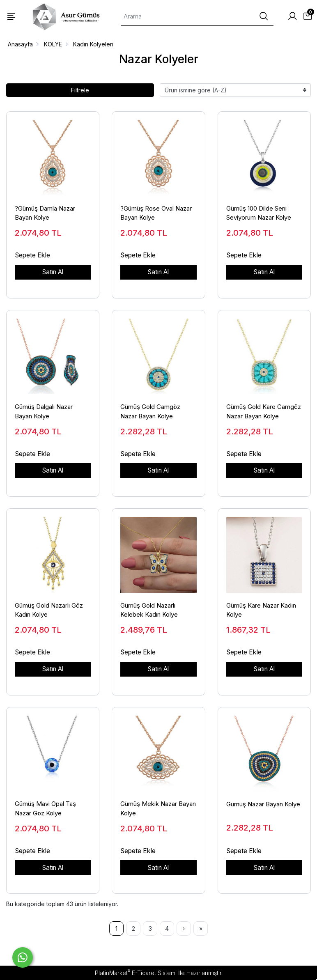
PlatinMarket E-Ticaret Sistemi (136, 973)
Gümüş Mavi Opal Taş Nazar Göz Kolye (45, 808)
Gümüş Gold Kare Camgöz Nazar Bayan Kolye (264, 411)
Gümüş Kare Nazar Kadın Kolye (261, 610)
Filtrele (80, 90)
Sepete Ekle (33, 255)
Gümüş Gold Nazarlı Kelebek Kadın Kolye (149, 610)
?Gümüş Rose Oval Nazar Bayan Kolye (156, 213)
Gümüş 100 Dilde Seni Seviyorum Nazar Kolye (259, 213)
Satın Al (53, 272)
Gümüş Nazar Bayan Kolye (263, 804)
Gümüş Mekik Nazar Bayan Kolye (158, 808)
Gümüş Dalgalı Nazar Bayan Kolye (44, 411)
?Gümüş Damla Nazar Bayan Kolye (45, 213)
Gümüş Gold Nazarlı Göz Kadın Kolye (49, 610)
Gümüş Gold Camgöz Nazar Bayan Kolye (150, 411)
